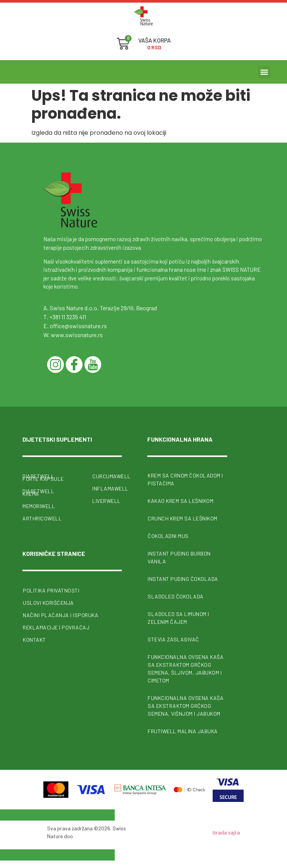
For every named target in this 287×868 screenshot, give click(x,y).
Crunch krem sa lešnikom (183, 518)
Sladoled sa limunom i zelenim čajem (178, 618)
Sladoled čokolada (176, 596)
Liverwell (107, 501)
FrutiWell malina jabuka (183, 731)
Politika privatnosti (51, 590)
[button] (264, 72)
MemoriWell (39, 506)
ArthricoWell (42, 518)
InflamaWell (107, 489)
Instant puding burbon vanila (179, 557)
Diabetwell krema (38, 492)
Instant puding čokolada (183, 579)
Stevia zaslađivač (173, 639)
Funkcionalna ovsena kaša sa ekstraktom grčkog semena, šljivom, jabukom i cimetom (186, 669)
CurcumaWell (107, 476)
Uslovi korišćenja (48, 603)
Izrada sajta (226, 832)
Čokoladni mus (168, 536)
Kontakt (34, 640)
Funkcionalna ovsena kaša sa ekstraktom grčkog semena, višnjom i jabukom (186, 706)
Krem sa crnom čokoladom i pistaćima (185, 479)
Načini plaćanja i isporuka (61, 615)
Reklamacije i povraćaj (56, 627)
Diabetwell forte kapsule (43, 477)
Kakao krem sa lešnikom (180, 501)
